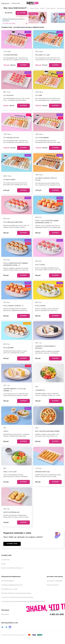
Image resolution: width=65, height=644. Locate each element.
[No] (8, 13)
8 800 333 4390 (16, 3)
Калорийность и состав (9, 589)
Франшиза (5, 614)
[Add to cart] (23, 65)
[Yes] (21, 13)
